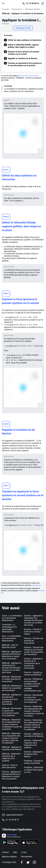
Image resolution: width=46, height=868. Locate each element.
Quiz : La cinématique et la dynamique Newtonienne (11, 638)
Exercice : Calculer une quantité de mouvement (34, 641)
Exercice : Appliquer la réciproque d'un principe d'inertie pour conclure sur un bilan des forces (33, 620)
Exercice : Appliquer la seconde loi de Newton (34, 735)
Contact (5, 852)
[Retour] (4, 3)
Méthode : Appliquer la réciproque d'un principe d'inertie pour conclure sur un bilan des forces (12, 668)
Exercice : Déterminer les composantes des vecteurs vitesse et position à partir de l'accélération (33, 725)
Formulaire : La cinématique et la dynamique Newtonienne (9, 628)
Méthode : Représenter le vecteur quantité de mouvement (12, 679)
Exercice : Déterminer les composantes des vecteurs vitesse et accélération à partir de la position (34, 711)
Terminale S (17, 9)
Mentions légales (9, 857)
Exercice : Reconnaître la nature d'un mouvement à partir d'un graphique (33, 699)
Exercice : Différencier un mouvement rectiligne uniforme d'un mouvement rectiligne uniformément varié (33, 685)
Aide (15, 852)
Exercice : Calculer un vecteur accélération (33, 674)
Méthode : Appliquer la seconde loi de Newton (12, 748)
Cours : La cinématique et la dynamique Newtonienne (12, 618)
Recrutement (27, 857)
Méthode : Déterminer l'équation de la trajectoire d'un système (11, 757)
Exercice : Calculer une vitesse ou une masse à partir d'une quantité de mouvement (34, 651)
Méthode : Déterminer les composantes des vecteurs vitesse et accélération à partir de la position (12, 724)
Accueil (5, 9)
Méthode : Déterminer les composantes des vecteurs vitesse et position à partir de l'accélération (11, 738)
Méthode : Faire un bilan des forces (10, 646)
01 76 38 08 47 (33, 3)
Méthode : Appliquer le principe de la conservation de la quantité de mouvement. (12, 699)
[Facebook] (22, 862)
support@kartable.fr (14, 815)
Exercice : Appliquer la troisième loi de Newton (33, 754)
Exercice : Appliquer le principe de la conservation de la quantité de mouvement (33, 663)
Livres (24, 852)
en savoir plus (36, 585)
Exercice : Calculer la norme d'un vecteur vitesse (33, 632)
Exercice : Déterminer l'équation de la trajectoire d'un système (33, 744)
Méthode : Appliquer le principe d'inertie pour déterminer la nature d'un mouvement (12, 655)
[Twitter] (28, 862)
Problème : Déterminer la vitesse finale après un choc (34, 770)
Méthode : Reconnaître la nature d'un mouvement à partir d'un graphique (12, 712)
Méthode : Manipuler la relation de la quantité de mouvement (12, 688)
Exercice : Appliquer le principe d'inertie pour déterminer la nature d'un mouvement (11, 775)
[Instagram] (34, 862)
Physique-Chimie (33, 9)
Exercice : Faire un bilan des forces (10, 766)
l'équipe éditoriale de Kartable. (29, 76)
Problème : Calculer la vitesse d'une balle (33, 762)
